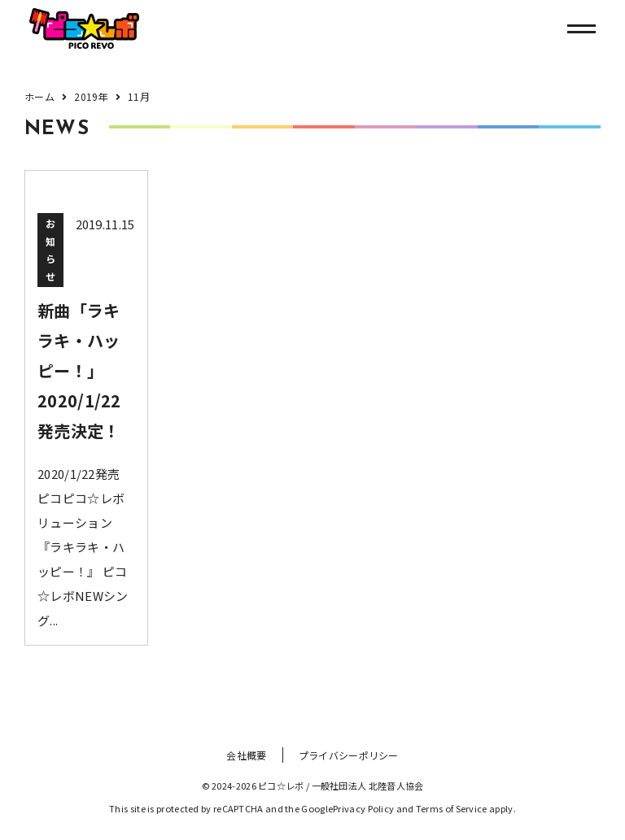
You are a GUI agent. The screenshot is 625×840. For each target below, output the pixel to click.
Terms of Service (452, 808)
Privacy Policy (363, 808)
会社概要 (246, 755)
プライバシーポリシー (349, 755)
